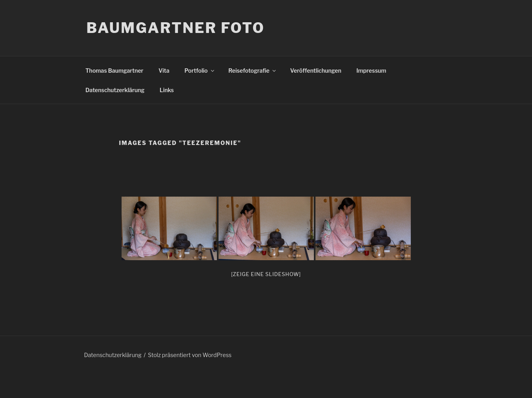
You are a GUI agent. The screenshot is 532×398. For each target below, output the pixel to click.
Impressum (371, 71)
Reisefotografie (253, 71)
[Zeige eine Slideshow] (266, 274)
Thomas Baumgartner (114, 71)
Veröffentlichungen (316, 71)
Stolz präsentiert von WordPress (190, 355)
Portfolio (200, 71)
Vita (164, 71)
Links (167, 90)
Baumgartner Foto (176, 28)
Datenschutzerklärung (115, 90)
